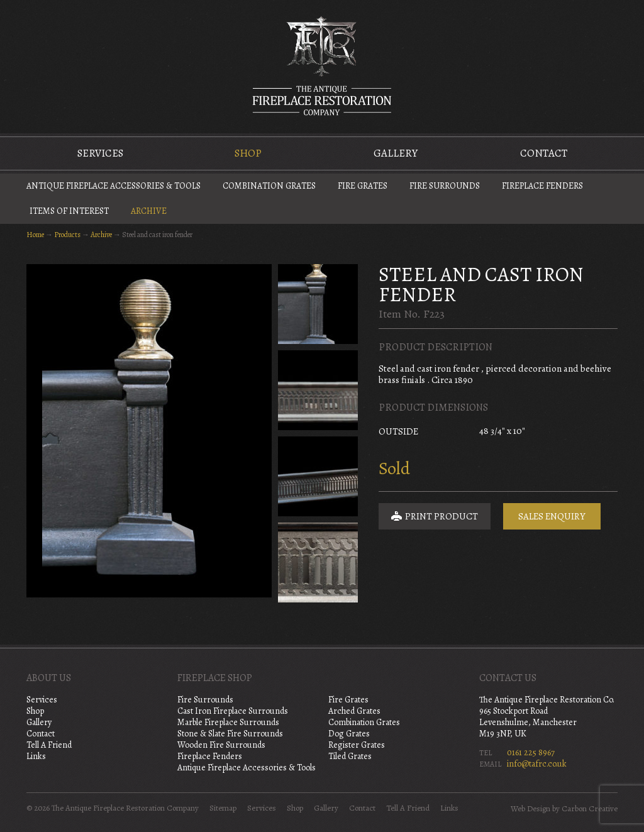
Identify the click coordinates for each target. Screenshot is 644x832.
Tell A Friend (49, 745)
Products (67, 235)
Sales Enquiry (552, 516)
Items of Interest (69, 211)
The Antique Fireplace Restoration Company (322, 65)
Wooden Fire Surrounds (221, 745)
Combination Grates (269, 186)
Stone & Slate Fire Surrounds (230, 734)
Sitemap (223, 808)
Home (35, 235)
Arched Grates (354, 711)
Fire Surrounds (445, 186)
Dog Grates (349, 734)
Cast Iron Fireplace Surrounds (233, 711)
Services (100, 153)
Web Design (530, 809)
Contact (544, 153)
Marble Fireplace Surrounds (228, 722)
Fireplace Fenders (542, 186)
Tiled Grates (350, 756)
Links (36, 756)
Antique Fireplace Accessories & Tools (114, 186)
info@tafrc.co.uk (537, 764)
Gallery (396, 153)
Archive (149, 211)
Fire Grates (363, 186)
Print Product (435, 516)
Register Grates (357, 745)
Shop (248, 153)
